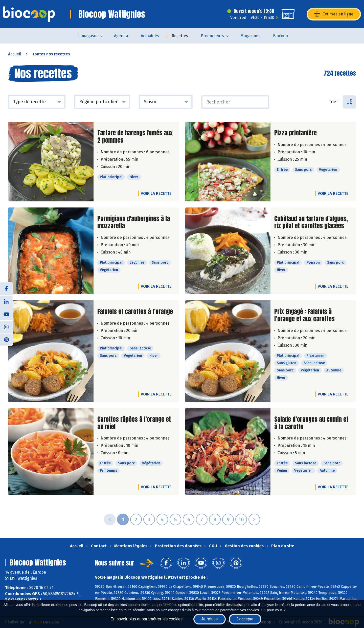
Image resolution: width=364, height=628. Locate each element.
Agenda (121, 36)
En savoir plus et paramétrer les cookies (146, 619)
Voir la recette (156, 193)
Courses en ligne (334, 14)
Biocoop (280, 36)
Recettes (180, 36)
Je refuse (210, 619)
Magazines (250, 36)
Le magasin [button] (87, 36)
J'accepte (245, 619)
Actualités (150, 36)
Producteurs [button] (212, 36)
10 (241, 519)
